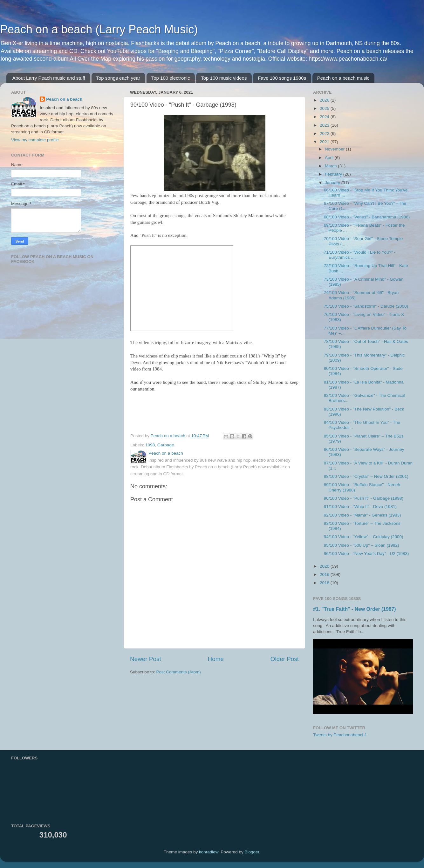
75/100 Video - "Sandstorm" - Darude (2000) (366, 306)
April (330, 158)
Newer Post (146, 659)
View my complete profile (35, 140)
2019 (325, 574)
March (331, 166)
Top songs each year (118, 78)
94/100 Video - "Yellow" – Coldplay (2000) (364, 537)
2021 (325, 142)
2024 (325, 117)
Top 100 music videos (224, 78)
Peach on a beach (64, 99)
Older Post (285, 659)
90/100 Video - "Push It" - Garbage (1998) (364, 498)
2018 (325, 583)
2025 (325, 108)
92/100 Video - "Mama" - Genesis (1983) (362, 515)
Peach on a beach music (343, 78)
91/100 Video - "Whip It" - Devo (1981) (360, 507)
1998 (150, 445)
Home (216, 659)
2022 (325, 134)
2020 (325, 566)
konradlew (209, 852)
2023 (325, 125)
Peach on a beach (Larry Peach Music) (99, 29)
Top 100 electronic (171, 78)
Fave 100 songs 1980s (282, 78)
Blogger (252, 852)
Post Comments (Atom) (179, 672)
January (333, 183)
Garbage (166, 445)
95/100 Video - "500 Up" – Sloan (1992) (362, 545)
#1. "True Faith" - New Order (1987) (355, 609)
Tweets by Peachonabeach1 (340, 735)
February (334, 174)
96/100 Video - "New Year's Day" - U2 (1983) (366, 554)
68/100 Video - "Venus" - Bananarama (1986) (367, 217)
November (335, 149)
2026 (325, 100)
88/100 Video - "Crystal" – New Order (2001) (366, 476)
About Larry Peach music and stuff (49, 78)
